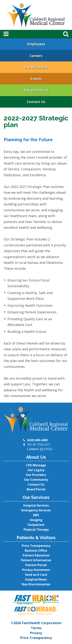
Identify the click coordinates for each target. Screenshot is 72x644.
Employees (36, 44)
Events (36, 79)
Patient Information (36, 560)
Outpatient (36, 525)
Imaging (36, 520)
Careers (36, 56)
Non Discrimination (36, 584)
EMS (36, 515)
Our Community (36, 480)
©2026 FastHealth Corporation (36, 623)
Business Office (36, 550)
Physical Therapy (36, 530)
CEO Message (36, 465)
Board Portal (36, 489)
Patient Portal (36, 90)
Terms (36, 628)
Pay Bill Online (36, 67)
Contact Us (36, 102)
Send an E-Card (36, 575)
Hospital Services (36, 505)
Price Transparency (36, 546)
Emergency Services (36, 510)
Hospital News (36, 579)
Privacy (36, 633)
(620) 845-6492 (37, 440)
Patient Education (36, 555)
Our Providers (36, 475)
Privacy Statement (36, 570)
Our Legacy (36, 470)
